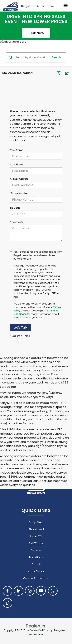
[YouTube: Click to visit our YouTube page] (41, 591)
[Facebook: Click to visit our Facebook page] (7, 591)
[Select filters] (59, 73)
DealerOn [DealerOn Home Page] (36, 630)
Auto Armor (36, 571)
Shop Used (36, 529)
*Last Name (16, 165)
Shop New (36, 522)
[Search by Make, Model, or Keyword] (32, 57)
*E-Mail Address (19, 179)
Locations (36, 557)
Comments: (17, 222)
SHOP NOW (36, 33)
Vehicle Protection (36, 578)
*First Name (16, 150)
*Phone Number (19, 193)
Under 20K (36, 536)
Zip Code (15, 208)
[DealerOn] (36, 626)
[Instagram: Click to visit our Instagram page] (30, 591)
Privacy (48, 630)
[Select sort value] (66, 73)
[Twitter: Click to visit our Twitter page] (53, 591)
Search (56, 57)
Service (36, 550)
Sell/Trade (36, 543)
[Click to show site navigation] (66, 6)
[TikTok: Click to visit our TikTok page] (7, 603)
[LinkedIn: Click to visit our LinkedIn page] (19, 591)
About (36, 564)
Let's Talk (20, 327)
